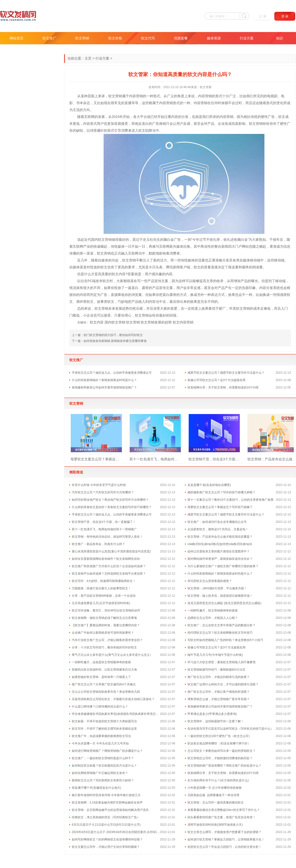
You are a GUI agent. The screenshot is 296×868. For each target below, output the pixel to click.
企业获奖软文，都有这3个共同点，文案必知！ (218, 529)
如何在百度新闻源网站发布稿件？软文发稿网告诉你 (106, 559)
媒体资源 (214, 38)
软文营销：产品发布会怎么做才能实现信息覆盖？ (220, 537)
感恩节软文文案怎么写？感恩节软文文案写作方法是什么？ (226, 373)
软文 (112, 96)
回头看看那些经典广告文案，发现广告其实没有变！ (222, 817)
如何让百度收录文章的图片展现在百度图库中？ (219, 551)
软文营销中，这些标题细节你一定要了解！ (216, 721)
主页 (88, 58)
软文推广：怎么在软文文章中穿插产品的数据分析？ (222, 625)
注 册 (263, 16)
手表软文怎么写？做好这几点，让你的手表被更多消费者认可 (112, 373)
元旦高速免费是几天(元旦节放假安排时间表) (101, 603)
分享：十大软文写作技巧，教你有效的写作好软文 (104, 647)
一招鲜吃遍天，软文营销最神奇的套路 (213, 611)
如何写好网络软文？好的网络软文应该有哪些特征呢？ (107, 839)
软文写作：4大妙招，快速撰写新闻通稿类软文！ (104, 581)
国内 (94, 240)
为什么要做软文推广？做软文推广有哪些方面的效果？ (223, 566)
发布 (99, 281)
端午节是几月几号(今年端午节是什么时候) (215, 655)
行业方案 (247, 38)
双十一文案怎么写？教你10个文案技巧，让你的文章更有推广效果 (231, 500)
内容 (132, 96)
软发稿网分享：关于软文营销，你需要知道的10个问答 (223, 387)
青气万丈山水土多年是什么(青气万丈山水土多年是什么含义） (112, 655)
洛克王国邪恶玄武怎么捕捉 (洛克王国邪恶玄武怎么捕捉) (224, 603)
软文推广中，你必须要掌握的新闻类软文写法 (101, 736)
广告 (271, 117)
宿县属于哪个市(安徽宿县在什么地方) (96, 788)
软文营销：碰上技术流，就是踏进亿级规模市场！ (220, 596)
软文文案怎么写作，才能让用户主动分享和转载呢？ (106, 847)
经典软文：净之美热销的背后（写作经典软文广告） (106, 817)
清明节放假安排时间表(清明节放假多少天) (215, 825)
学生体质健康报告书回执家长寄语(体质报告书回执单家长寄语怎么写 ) (116, 714)
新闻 (225, 246)
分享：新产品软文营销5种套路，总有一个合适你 (104, 596)
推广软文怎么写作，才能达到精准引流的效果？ (219, 677)
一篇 (128, 288)
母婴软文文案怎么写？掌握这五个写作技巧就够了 (96, 459)
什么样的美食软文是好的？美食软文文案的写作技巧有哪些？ (112, 507)
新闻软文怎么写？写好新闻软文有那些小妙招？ (103, 780)
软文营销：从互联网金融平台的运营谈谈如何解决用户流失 (110, 810)
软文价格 (115, 38)
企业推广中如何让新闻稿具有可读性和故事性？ (103, 633)
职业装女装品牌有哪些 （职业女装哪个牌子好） (219, 743)
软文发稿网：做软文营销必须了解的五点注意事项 (104, 618)
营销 (119, 96)
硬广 (222, 308)
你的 (76, 295)
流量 (202, 260)
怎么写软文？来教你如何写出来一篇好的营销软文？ (222, 751)
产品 (211, 124)
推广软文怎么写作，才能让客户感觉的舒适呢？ (219, 692)
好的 (126, 240)
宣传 (158, 281)
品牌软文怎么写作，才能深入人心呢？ (213, 618)
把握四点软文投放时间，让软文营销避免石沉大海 (104, 670)
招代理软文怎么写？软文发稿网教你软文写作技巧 (220, 633)
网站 (245, 246)
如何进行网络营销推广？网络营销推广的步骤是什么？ (107, 751)
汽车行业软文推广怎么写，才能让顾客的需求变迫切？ (107, 640)
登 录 (285, 16)
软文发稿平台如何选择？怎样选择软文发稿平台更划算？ (109, 574)
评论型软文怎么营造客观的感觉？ (210, 581)
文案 (165, 281)
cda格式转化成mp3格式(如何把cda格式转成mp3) (220, 544)
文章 (210, 281)
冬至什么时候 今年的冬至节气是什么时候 (99, 485)
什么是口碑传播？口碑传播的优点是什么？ (100, 707)
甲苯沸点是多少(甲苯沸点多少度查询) (212, 714)
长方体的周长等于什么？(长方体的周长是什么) (218, 780)
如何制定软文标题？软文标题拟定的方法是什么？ (104, 766)
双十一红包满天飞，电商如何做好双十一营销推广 (155, 459)
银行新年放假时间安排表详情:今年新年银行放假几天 (106, 795)
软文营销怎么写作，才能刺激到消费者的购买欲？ (220, 758)
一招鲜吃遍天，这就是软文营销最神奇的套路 (101, 662)
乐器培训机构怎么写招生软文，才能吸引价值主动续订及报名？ (113, 699)
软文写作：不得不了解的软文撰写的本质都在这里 (104, 729)
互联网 (89, 117)
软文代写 (148, 38)
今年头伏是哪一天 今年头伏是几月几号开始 (100, 743)
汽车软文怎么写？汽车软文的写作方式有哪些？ (103, 492)
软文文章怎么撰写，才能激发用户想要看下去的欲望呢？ (224, 832)
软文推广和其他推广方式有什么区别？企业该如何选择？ (109, 566)
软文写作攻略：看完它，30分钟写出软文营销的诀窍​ (106, 611)
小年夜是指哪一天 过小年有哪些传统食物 (214, 788)
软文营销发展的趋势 (156, 322)
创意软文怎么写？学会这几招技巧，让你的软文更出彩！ (224, 847)
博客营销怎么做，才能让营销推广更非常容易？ (219, 699)
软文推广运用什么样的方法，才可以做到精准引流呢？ (223, 684)
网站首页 (17, 38)
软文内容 (97, 322)
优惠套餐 (181, 38)
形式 (157, 96)
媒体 (121, 246)
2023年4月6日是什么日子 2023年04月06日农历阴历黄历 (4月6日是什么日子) (116, 832)
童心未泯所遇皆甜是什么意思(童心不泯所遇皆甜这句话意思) (111, 551)
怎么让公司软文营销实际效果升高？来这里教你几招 (106, 692)
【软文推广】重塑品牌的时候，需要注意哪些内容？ (106, 625)
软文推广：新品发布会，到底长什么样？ (98, 544)
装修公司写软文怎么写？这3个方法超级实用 (216, 380)
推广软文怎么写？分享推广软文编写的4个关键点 (104, 684)
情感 (280, 295)
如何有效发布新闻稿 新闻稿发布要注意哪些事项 (115, 341)
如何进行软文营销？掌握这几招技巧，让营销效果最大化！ (226, 839)
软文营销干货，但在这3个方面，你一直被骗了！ (214, 459)
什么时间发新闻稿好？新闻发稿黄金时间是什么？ (104, 380)
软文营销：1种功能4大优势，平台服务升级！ (217, 588)
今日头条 (156, 267)
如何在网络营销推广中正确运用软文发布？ (100, 773)
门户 (239, 246)
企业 (221, 124)
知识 (279, 38)
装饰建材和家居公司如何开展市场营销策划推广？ (104, 387)
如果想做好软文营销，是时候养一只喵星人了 (101, 677)
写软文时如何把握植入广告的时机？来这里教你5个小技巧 (225, 640)
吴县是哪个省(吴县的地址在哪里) (209, 485)
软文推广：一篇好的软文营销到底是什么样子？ (103, 758)
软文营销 (82, 38)
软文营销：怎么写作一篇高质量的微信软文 (216, 803)
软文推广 (49, 38)
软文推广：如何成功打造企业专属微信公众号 (217, 522)
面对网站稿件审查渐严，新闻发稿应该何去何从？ (220, 559)
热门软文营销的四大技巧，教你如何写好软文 (113, 335)
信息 (287, 246)
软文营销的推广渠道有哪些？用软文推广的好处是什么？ (224, 766)
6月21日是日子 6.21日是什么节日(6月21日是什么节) (106, 825)
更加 (111, 124)
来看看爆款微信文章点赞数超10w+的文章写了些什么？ (224, 810)
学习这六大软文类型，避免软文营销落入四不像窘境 (222, 662)
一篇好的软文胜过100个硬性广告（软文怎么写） (220, 736)
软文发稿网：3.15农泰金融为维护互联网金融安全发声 (107, 803)
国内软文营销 (115, 322)
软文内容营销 (183, 322)
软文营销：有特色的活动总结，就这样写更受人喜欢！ (107, 537)
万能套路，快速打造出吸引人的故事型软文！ (101, 588)
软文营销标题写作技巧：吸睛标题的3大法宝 (216, 670)
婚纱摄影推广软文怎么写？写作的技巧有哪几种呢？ (222, 492)
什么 (88, 274)
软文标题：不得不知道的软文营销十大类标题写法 (104, 721)
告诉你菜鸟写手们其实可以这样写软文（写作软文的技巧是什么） (230, 729)
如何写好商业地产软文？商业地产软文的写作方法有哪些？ (110, 500)
